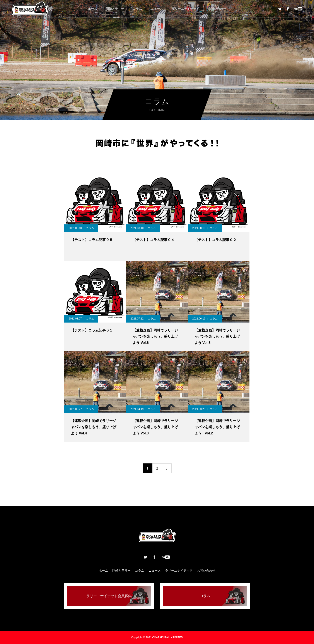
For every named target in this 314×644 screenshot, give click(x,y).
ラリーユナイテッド (185, 9)
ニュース (157, 9)
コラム (137, 9)
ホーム (92, 9)
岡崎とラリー (115, 9)
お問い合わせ (217, 9)
